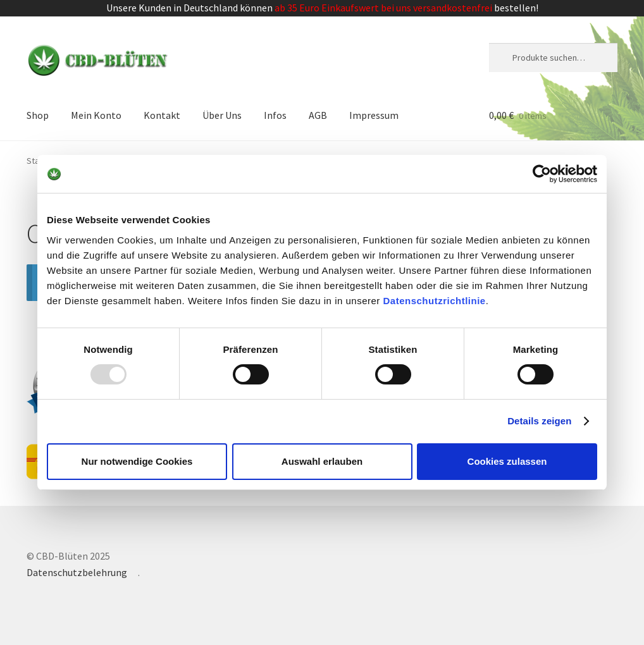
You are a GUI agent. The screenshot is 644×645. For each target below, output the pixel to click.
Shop (38, 115)
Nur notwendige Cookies (137, 461)
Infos (275, 115)
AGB (318, 115)
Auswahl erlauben (322, 461)
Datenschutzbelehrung (77, 572)
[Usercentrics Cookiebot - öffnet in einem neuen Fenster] (542, 174)
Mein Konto (96, 115)
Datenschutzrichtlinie (435, 300)
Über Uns (222, 115)
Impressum (374, 115)
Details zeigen (539, 421)
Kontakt (162, 115)
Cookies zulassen (507, 461)
